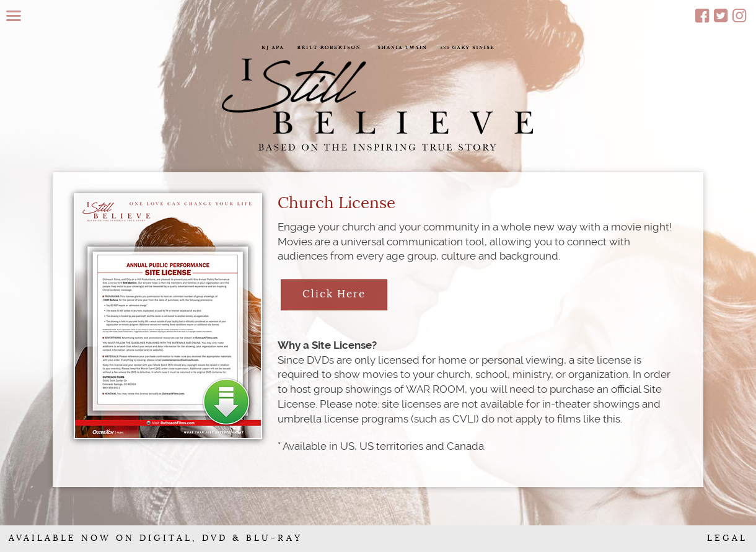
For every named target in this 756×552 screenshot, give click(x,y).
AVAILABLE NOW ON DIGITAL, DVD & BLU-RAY (156, 538)
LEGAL (727, 538)
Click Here (334, 294)
